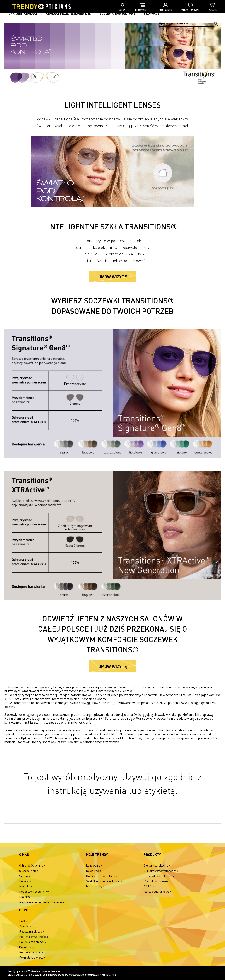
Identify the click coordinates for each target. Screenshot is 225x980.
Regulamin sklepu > (32, 932)
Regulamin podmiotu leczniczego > (42, 902)
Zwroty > (25, 927)
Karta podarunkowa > (158, 892)
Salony (123, 7)
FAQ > (23, 921)
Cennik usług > (28, 947)
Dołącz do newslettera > (102, 876)
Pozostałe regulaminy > (34, 892)
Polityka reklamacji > (33, 942)
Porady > (25, 881)
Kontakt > (26, 887)
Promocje (152, 13)
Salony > (25, 876)
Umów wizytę (143, 7)
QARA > (149, 887)
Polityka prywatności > (34, 937)
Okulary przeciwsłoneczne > (162, 871)
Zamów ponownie (190, 7)
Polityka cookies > (31, 953)
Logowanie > (94, 866)
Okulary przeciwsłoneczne (68, 13)
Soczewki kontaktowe (117, 13)
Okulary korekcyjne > (157, 866)
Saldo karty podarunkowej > (104, 881)
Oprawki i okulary (23, 13)
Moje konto (165, 7)
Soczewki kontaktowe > (159, 876)
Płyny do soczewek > (157, 881)
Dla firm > (26, 897)
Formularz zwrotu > (32, 958)
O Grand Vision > (30, 871)
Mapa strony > (95, 887)
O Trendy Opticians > (32, 866)
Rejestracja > (95, 871)
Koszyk (213, 7)
